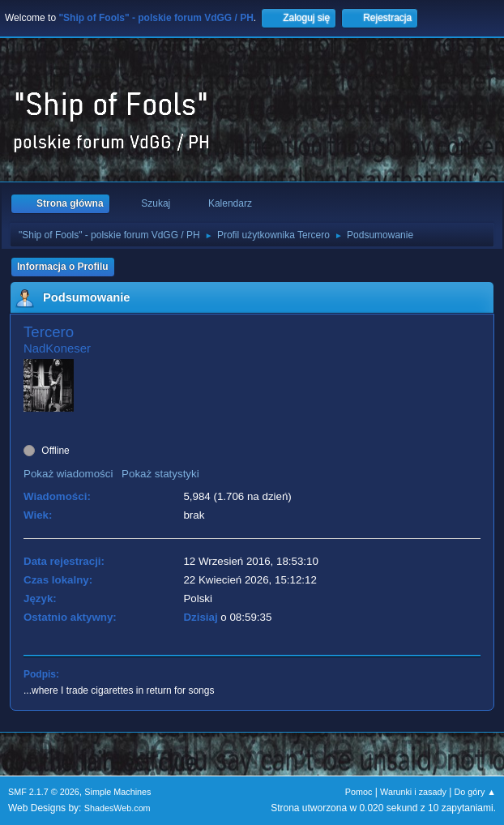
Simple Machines (117, 792)
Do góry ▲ (475, 792)
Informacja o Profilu (63, 267)
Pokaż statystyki (160, 474)
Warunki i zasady (413, 792)
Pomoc (359, 792)
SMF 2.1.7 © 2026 (44, 792)
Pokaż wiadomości (68, 474)
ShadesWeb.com (117, 808)
